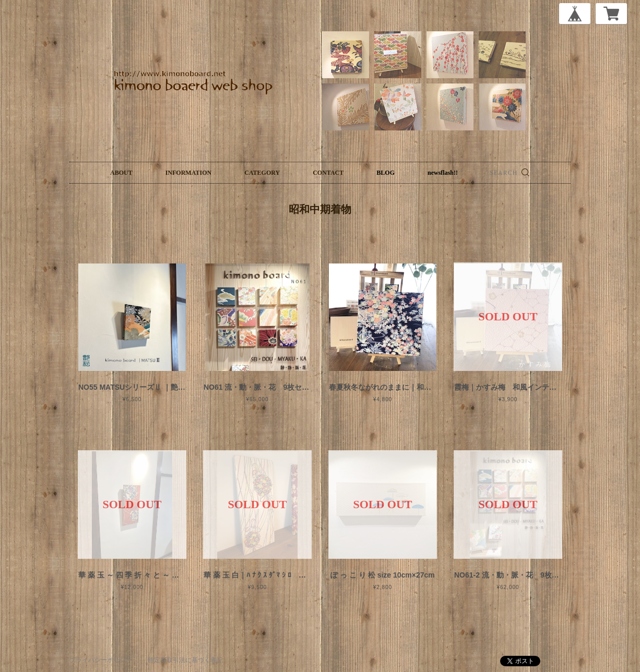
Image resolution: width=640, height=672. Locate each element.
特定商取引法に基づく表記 (185, 660)
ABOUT (121, 173)
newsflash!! (443, 173)
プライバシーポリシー (101, 660)
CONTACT (328, 173)
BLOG (386, 173)
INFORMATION (188, 173)
